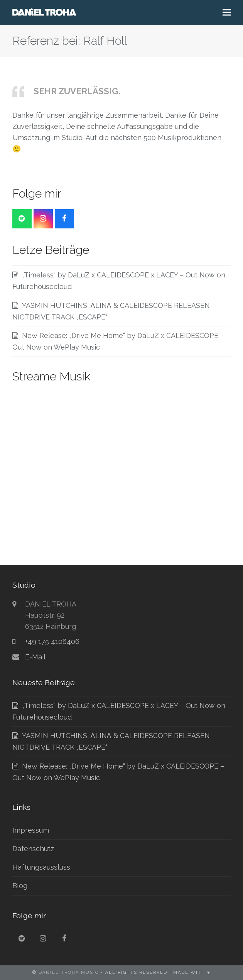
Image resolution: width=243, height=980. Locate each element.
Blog (20, 886)
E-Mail (35, 657)
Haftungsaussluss (41, 867)
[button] (227, 13)
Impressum (31, 830)
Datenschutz (33, 849)
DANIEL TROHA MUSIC (69, 972)
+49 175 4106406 (52, 641)
